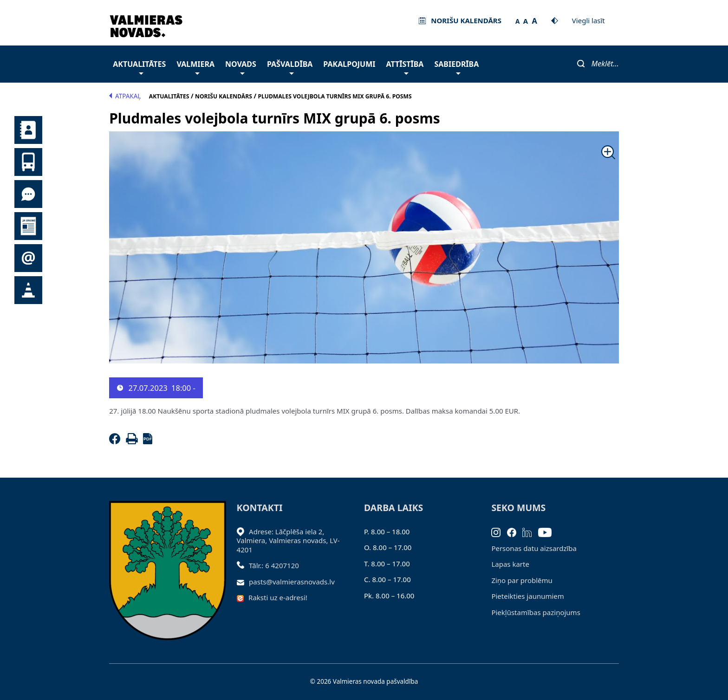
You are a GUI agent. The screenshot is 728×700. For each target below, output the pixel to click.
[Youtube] (548, 531)
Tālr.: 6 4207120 (274, 565)
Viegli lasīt (588, 20)
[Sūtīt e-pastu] (243, 582)
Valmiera (195, 67)
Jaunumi (28, 226)
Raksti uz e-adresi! (278, 597)
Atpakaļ (125, 96)
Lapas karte (510, 564)
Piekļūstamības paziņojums (536, 612)
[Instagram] (499, 531)
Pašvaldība (290, 67)
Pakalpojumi (349, 64)
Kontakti (28, 130)
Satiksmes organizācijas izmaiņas (28, 290)
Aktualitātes (139, 67)
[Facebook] (117, 441)
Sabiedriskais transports (28, 162)
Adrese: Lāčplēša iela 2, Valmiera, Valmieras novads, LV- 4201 (288, 541)
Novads (241, 67)
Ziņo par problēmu (522, 580)
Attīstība (405, 67)
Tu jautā (28, 194)
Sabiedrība (456, 67)
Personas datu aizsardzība (534, 548)
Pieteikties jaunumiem (28, 258)
